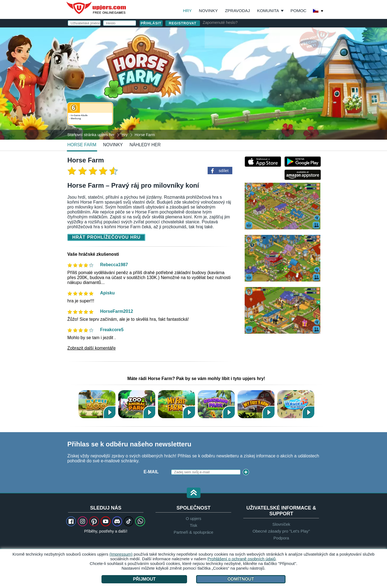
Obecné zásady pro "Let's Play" (281, 531)
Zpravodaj (237, 11)
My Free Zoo (97, 404)
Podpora (281, 538)
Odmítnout (241, 579)
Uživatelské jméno (222, 49)
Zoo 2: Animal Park (137, 404)
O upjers (193, 518)
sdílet (224, 171)
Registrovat (183, 23)
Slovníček (281, 524)
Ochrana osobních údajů (275, 92)
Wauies (296, 404)
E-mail (215, 60)
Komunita (268, 11)
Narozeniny (222, 82)
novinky (113, 145)
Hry (187, 11)
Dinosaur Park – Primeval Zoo (216, 404)
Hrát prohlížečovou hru (107, 237)
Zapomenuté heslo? (220, 22)
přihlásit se (254, 34)
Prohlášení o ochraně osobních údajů (241, 559)
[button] (194, 493)
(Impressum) (121, 554)
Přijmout (144, 579)
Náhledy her (145, 145)
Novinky (208, 11)
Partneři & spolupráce (193, 532)
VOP (245, 92)
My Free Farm (256, 404)
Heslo (215, 71)
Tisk (193, 525)
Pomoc (298, 11)
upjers (97, 8)
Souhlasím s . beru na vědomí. (257, 95)
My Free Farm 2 (176, 404)
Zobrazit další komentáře (92, 348)
